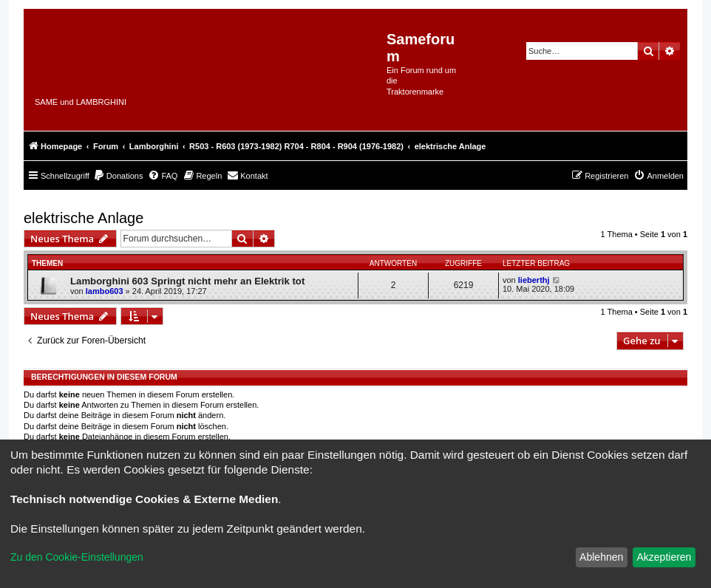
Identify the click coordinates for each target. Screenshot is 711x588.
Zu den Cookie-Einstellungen (77, 557)
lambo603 (105, 291)
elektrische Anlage (84, 218)
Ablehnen (601, 557)
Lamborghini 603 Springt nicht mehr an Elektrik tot (187, 281)
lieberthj (534, 280)
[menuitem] (118, 176)
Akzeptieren (664, 557)
